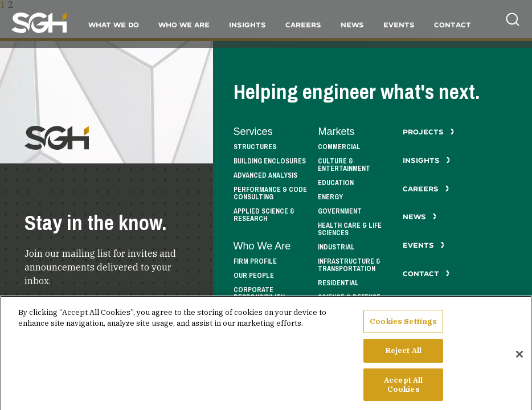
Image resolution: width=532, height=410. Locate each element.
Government (340, 212)
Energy (330, 197)
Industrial (336, 247)
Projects (429, 132)
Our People (254, 276)
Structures (255, 147)
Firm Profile (255, 262)
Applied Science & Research (264, 215)
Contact (453, 25)
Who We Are (184, 25)
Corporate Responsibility (259, 294)
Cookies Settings (403, 328)
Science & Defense (349, 298)
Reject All (404, 357)
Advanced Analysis (265, 176)
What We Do (114, 25)
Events (399, 25)
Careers (303, 25)
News (352, 25)
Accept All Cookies (403, 391)
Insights (247, 25)
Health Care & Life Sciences (350, 229)
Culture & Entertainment (344, 165)
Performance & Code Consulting (270, 194)
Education (336, 183)
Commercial (339, 147)
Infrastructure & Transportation (349, 265)
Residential (338, 283)
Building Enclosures (270, 161)
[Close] (519, 360)
